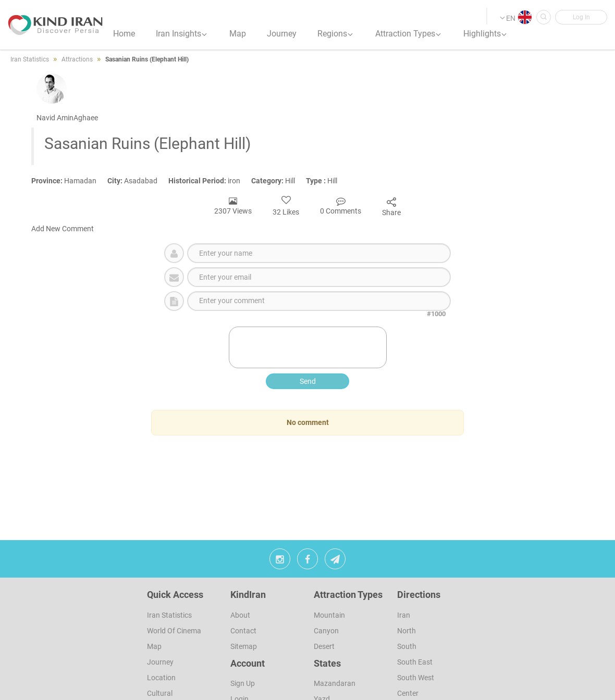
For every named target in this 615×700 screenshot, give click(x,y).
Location (161, 678)
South (407, 646)
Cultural (160, 693)
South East (415, 662)
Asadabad (138, 181)
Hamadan (69, 181)
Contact (243, 631)
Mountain (329, 615)
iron (210, 181)
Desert (324, 646)
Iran (404, 615)
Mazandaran (335, 683)
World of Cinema (174, 631)
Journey (160, 662)
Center (408, 693)
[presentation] (309, 347)
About (240, 615)
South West (416, 678)
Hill (279, 181)
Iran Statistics (169, 615)
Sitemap (244, 646)
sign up (243, 683)
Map (154, 646)
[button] (581, 17)
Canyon (326, 631)
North (407, 631)
